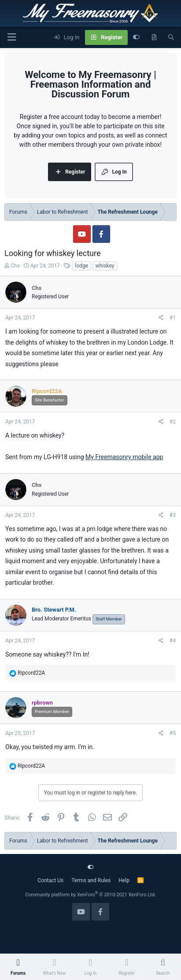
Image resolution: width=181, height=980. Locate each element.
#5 (173, 733)
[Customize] (136, 37)
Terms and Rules (91, 880)
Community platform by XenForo (90, 895)
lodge (81, 266)
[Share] (161, 318)
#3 (173, 515)
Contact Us (50, 880)
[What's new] (154, 37)
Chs (15, 266)
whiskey (105, 266)
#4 (173, 641)
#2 (173, 422)
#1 (173, 318)
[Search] (171, 37)
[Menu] (11, 37)
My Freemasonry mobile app (124, 457)
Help (124, 880)
